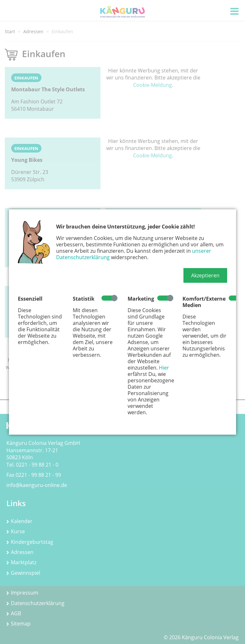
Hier (164, 368)
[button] (205, 275)
